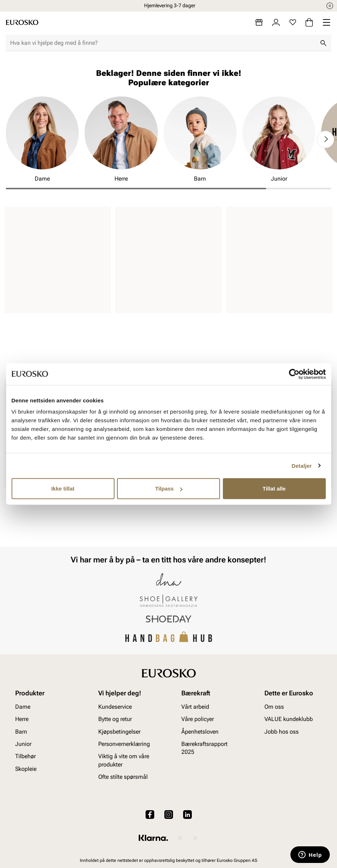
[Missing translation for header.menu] (327, 22)
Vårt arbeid (195, 706)
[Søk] (323, 43)
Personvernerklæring (124, 744)
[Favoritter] (293, 22)
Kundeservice (115, 706)
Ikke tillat (63, 489)
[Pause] (330, 6)
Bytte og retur (115, 719)
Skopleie (26, 768)
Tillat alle (274, 489)
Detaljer (302, 465)
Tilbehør (25, 756)
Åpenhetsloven (200, 731)
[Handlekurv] (309, 22)
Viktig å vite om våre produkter (124, 760)
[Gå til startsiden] (22, 22)
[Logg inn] (276, 22)
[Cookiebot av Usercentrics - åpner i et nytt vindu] (294, 374)
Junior (23, 744)
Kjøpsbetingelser (119, 731)
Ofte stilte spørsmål (123, 777)
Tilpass (169, 489)
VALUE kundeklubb (289, 719)
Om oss (274, 706)
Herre (22, 719)
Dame (23, 706)
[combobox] (163, 43)
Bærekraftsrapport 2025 (204, 748)
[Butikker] (259, 22)
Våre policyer (198, 719)
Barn (21, 731)
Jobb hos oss (282, 731)
